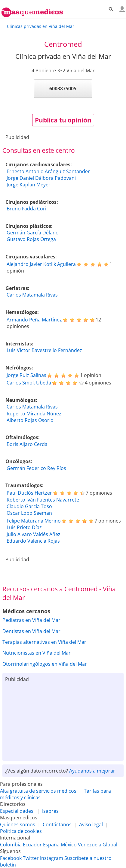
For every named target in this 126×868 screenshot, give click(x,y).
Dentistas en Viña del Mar (31, 631)
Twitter (31, 858)
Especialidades (17, 811)
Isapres (50, 811)
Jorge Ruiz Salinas (26, 375)
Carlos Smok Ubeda (29, 383)
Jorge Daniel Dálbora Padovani (41, 178)
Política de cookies (21, 831)
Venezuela (90, 845)
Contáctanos (57, 824)
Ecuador (32, 845)
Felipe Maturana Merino (34, 521)
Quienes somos (18, 824)
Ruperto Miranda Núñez (34, 414)
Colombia (11, 845)
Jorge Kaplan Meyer (29, 185)
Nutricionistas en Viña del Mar (37, 653)
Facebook (11, 858)
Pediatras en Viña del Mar (31, 620)
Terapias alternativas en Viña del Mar (44, 642)
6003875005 (63, 89)
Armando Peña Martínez (34, 320)
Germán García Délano (33, 233)
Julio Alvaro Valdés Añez (34, 534)
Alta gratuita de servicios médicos (38, 791)
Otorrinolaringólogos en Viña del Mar (45, 664)
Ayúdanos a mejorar (92, 771)
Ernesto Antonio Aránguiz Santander (48, 171)
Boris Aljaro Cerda (27, 444)
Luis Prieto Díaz (24, 527)
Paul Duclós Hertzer (29, 493)
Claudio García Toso (29, 506)
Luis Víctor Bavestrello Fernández (44, 350)
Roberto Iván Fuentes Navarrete (43, 500)
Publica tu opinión (63, 120)
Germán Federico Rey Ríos (36, 468)
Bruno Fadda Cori (26, 209)
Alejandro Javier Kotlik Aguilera (41, 264)
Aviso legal (91, 824)
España (51, 845)
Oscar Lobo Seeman (29, 513)
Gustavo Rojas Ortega (31, 239)
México (69, 845)
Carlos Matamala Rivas (32, 295)
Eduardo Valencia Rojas (33, 541)
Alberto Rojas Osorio (30, 420)
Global (110, 845)
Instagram (52, 858)
